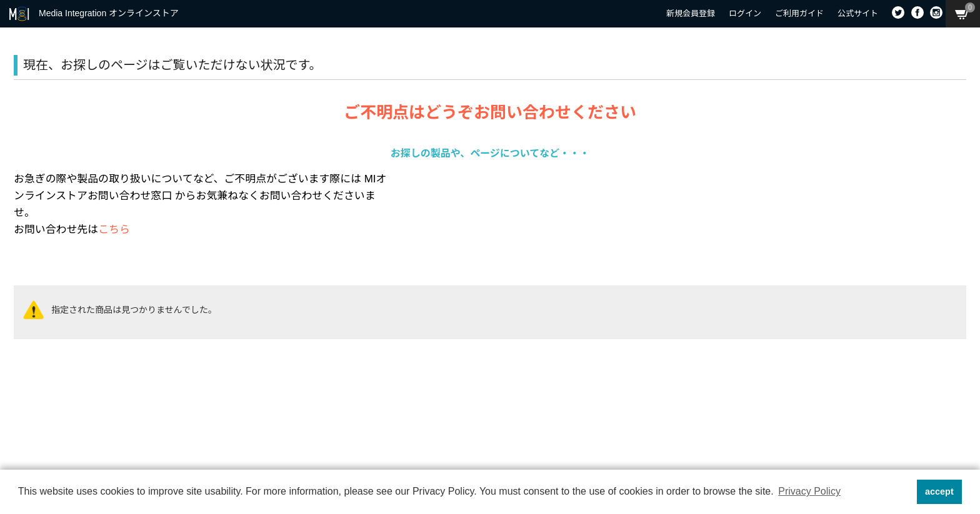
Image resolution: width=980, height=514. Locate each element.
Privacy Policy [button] (809, 491)
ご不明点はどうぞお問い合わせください (490, 112)
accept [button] (939, 492)
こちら (114, 230)
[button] (903, 492)
